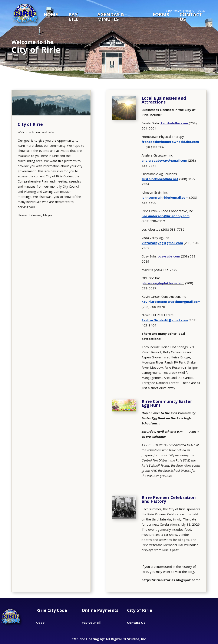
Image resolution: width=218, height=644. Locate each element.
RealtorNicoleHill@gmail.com (165, 320)
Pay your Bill (92, 622)
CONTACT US (191, 17)
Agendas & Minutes (111, 17)
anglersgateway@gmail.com (164, 160)
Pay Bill (73, 17)
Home (51, 15)
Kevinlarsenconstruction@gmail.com (171, 302)
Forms (161, 15)
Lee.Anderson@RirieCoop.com (166, 216)
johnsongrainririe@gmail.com (165, 197)
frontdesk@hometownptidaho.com (170, 142)
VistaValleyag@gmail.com (162, 243)
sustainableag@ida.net (160, 179)
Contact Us (136, 622)
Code (40, 622)
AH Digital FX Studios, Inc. (126, 639)
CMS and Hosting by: (89, 639)
